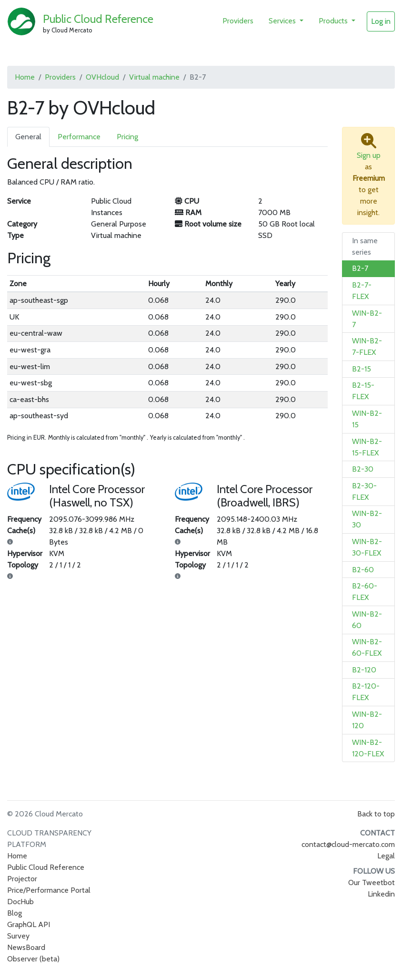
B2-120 (364, 670)
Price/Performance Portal (49, 890)
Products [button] (334, 21)
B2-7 (360, 268)
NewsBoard (26, 947)
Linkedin (381, 894)
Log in (381, 21)
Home (25, 77)
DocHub (20, 902)
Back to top (376, 814)
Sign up (369, 155)
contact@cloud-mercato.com (348, 844)
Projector (22, 879)
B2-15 (362, 369)
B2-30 (363, 469)
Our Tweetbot (372, 882)
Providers (238, 21)
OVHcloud (102, 77)
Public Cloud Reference (98, 19)
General (28, 137)
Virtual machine (154, 77)
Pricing (127, 137)
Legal (386, 856)
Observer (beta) (33, 959)
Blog (15, 913)
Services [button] (283, 21)
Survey (18, 936)
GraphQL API (29, 924)
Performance (79, 137)
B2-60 (363, 570)
